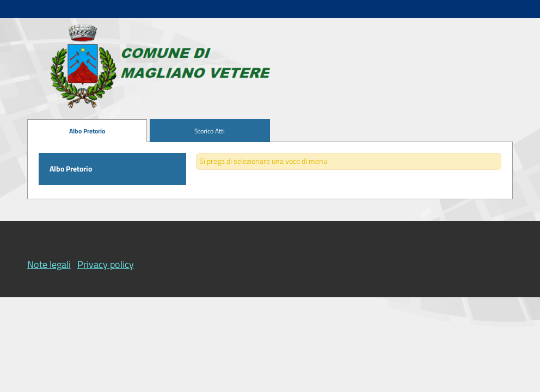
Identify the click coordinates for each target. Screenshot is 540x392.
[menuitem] (87, 131)
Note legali (49, 264)
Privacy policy (106, 264)
